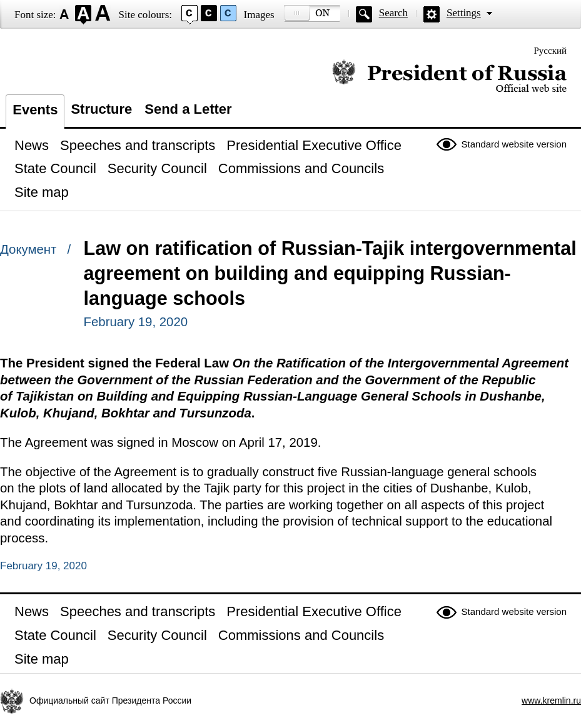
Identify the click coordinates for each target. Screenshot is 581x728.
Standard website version (514, 144)
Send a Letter (188, 109)
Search (393, 13)
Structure (101, 109)
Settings (464, 13)
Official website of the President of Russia (449, 77)
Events (35, 110)
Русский (551, 51)
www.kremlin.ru (551, 701)
